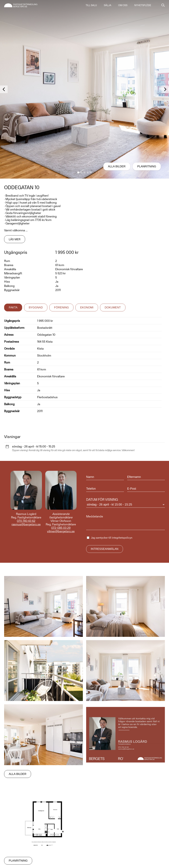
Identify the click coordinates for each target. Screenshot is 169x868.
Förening (62, 307)
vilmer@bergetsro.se (61, 531)
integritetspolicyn (122, 538)
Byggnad (36, 307)
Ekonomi (87, 307)
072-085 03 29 (61, 528)
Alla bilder (117, 166)
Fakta (13, 307)
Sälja (108, 5)
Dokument (113, 307)
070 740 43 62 (26, 521)
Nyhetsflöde (143, 5)
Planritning (147, 166)
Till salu (91, 5)
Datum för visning (126, 503)
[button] (78, 172)
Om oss (123, 5)
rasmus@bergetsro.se (26, 524)
